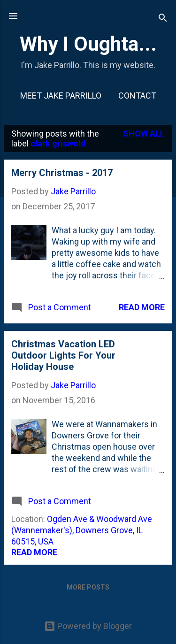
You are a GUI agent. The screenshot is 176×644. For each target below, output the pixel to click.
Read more (142, 307)
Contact (137, 96)
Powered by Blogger (88, 626)
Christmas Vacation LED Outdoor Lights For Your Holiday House (63, 355)
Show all (144, 134)
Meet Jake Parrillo (61, 96)
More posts (88, 587)
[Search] (163, 19)
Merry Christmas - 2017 (62, 173)
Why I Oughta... (88, 44)
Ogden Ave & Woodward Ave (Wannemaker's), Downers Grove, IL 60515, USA (82, 530)
